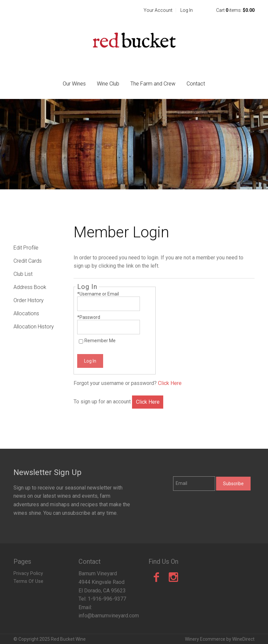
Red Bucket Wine (134, 40)
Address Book (30, 287)
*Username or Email (98, 294)
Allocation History (34, 327)
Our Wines (74, 84)
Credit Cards (28, 261)
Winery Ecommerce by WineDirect (220, 639)
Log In (187, 10)
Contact (196, 84)
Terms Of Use (28, 581)
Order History (29, 300)
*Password (89, 317)
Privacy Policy (28, 573)
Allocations (26, 313)
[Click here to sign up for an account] (147, 402)
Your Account (158, 10)
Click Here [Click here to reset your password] (170, 383)
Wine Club (108, 84)
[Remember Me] (81, 341)
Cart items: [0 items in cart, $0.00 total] (235, 10)
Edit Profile (26, 248)
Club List (23, 274)
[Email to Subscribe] (194, 484)
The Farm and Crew (153, 84)
